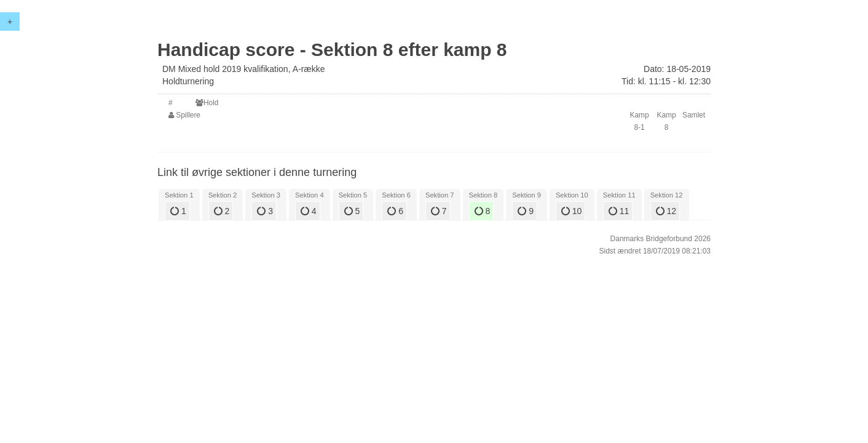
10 (571, 211)
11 (619, 211)
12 (666, 211)
